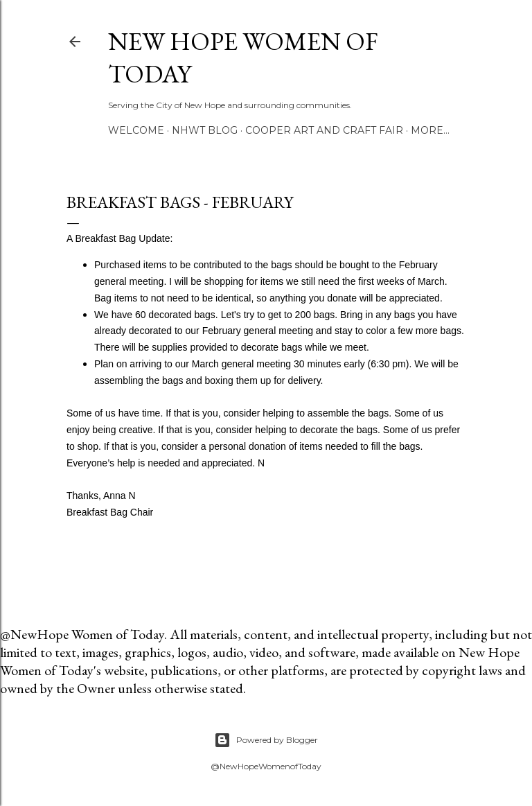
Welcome (136, 130)
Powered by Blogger (266, 740)
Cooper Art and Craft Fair (324, 130)
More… (430, 130)
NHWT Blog (205, 130)
